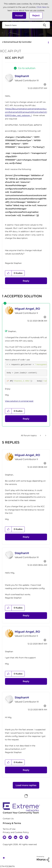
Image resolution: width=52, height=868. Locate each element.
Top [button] (4, 858)
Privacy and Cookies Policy (16, 832)
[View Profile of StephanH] (22, 76)
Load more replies (26, 785)
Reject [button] (36, 15)
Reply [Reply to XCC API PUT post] (26, 281)
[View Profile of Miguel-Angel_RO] (27, 309)
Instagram (27, 837)
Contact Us (8, 819)
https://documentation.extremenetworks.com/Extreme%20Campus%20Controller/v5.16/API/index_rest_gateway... (26, 112)
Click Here (42, 7)
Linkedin (16, 837)
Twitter (10, 837)
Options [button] (48, 42)
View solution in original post (19, 401)
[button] (19, 15)
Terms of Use (9, 829)
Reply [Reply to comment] (26, 419)
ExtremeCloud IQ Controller (18, 42)
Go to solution (27, 68)
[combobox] (26, 25)
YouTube (21, 837)
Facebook (4, 837)
